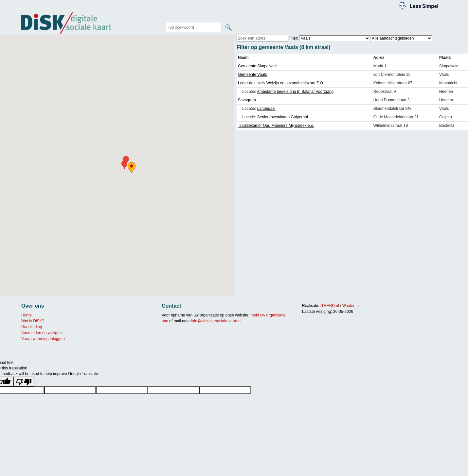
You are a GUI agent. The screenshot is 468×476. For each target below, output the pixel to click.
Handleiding (32, 327)
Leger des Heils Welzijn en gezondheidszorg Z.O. (281, 83)
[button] (132, 168)
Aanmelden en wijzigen (41, 333)
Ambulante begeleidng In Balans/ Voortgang (295, 92)
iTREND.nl (330, 306)
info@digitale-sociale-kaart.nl (216, 321)
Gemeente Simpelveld (257, 66)
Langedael (266, 109)
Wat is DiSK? (33, 321)
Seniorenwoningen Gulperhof (283, 117)
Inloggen (57, 339)
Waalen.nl (351, 306)
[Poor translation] (24, 382)
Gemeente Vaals (252, 75)
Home (27, 315)
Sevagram (247, 100)
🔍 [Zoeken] (228, 27)
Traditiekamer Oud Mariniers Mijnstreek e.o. (276, 126)
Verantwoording (35, 339)
